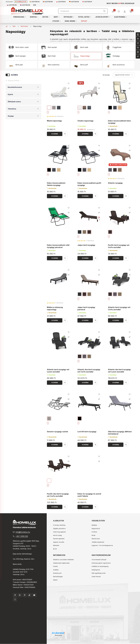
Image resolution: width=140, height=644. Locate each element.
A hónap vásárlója (59, 525)
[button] (19, 17)
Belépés (94, 525)
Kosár (94, 535)
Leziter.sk (12, 5)
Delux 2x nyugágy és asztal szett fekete (89, 495)
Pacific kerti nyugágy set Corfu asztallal (119, 246)
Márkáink (56, 545)
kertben (117, 39)
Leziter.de (74, 2)
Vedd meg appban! (59, 532)
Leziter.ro (48, 2)
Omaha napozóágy (85, 121)
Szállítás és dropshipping (100, 566)
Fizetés (55, 566)
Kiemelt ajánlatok (59, 539)
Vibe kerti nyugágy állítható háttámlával (120, 433)
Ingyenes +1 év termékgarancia (102, 545)
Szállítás (56, 570)
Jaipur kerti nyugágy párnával (86, 308)
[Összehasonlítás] (114, 11)
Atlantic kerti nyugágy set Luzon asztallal (58, 371)
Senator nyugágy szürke (57, 432)
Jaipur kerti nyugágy (86, 245)
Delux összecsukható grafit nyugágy (89, 184)
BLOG (55, 549)
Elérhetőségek (58, 577)
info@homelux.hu (23, 532)
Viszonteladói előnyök (99, 560)
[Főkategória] (7, 26)
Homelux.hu (21, 2)
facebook (15, 595)
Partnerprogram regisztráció (101, 563)
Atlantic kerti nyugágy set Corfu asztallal (119, 308)
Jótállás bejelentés (98, 542)
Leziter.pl (61, 2)
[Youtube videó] (99, 217)
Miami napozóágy (54, 121)
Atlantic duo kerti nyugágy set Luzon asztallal (119, 371)
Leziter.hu (35, 2)
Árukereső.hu (58, 635)
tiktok (29, 595)
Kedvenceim (96, 539)
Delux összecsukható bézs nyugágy (119, 122)
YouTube (34, 595)
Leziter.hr (25, 5)
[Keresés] (104, 11)
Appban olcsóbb (59, 542)
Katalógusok (96, 570)
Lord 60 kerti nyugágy (87, 432)
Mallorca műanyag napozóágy (55, 308)
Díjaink (55, 580)
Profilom (94, 532)
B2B (35, 5)
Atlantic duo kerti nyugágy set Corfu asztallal (89, 371)
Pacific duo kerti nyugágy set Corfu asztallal (58, 495)
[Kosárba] (55, 134)
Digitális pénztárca (59, 529)
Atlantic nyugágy (115, 183)
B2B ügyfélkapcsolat (99, 573)
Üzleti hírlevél (96, 577)
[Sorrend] (124, 75)
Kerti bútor (24, 26)
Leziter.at (87, 2)
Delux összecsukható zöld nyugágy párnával (58, 246)
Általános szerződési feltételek (63, 560)
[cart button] (131, 11)
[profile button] (120, 11)
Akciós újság (57, 535)
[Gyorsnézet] (65, 134)
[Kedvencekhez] (69, 83)
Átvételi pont (57, 573)
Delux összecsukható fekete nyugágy (56, 184)
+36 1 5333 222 (22, 536)
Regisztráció (96, 529)
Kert (14, 26)
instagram (20, 595)
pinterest (25, 595)
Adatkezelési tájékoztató (61, 563)
